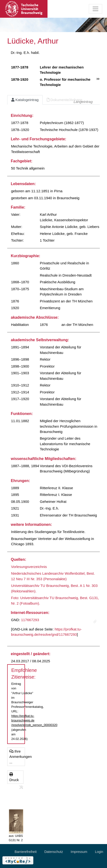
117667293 (30, 620)
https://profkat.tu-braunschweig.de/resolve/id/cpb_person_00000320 (34, 720)
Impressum (79, 852)
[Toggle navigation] (95, 9)
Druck (14, 777)
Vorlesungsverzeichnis (29, 567)
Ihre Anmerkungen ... (17, 757)
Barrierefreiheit (26, 852)
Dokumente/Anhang (65, 100)
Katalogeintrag (25, 100)
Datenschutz (54, 852)
